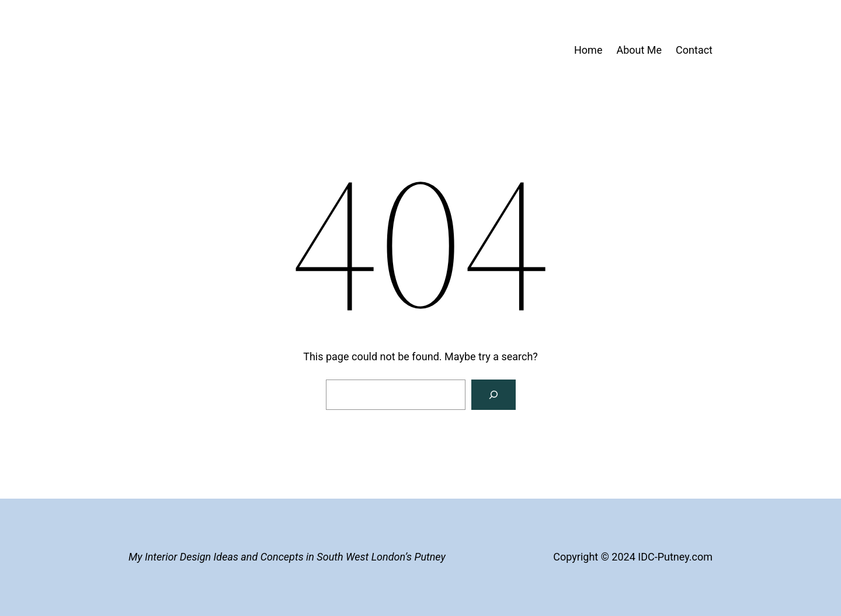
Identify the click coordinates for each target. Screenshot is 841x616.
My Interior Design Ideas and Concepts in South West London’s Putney (287, 557)
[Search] (494, 395)
